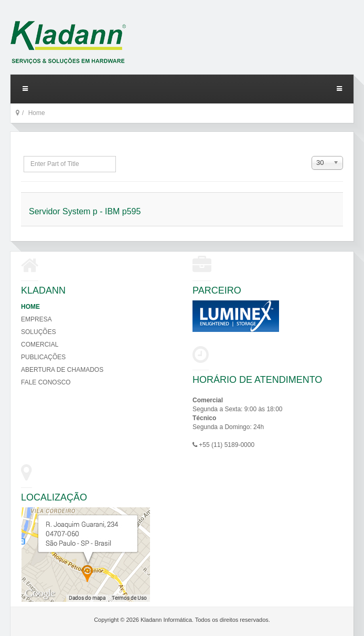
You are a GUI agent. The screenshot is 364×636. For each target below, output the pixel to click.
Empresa (36, 319)
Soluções (39, 332)
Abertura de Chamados (62, 370)
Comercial (40, 345)
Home (30, 307)
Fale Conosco (46, 382)
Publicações (43, 357)
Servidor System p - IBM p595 (85, 211)
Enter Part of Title (24, 156)
